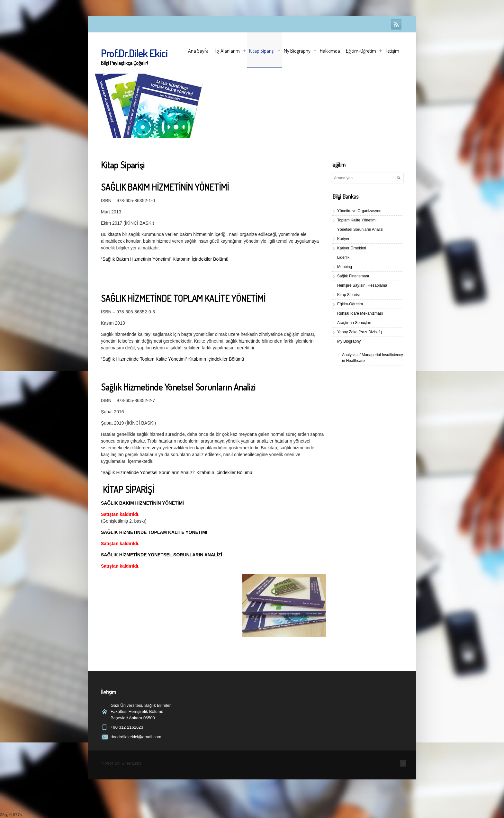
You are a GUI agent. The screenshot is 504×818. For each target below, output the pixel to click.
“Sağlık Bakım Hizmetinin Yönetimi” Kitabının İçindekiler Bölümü (165, 259)
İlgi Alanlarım (230, 51)
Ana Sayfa (198, 51)
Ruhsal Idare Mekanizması (360, 313)
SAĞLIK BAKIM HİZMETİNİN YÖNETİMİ (142, 503)
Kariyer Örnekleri (352, 248)
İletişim (392, 51)
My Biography (300, 51)
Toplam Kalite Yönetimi (357, 220)
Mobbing (345, 267)
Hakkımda (330, 51)
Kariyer (343, 239)
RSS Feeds (396, 24)
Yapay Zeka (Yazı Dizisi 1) (360, 332)
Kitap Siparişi (265, 51)
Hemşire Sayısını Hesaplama (362, 285)
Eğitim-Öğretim (364, 51)
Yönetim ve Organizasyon (359, 211)
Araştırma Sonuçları (354, 323)
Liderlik (343, 257)
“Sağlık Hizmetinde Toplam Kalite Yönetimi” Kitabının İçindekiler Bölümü (172, 359)
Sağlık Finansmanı (353, 276)
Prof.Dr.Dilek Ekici (134, 53)
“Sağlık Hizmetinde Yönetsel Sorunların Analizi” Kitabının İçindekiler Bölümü (177, 472)
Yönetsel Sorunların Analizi (360, 229)
